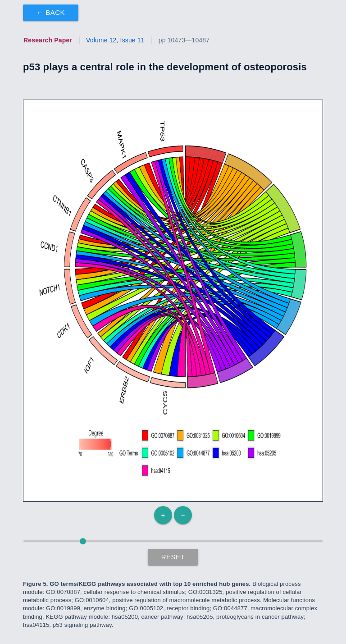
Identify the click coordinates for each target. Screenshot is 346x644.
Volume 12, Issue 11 (115, 40)
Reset (173, 557)
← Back (51, 12)
